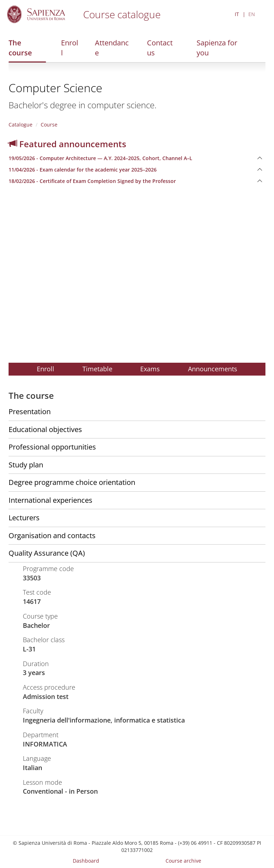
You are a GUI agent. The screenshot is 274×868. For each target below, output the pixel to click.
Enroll (70, 48)
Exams (150, 369)
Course (49, 125)
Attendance (112, 48)
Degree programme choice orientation (72, 482)
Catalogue (21, 125)
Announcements (213, 369)
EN (252, 14)
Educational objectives (45, 429)
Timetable (97, 369)
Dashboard (86, 861)
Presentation (30, 411)
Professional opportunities (52, 447)
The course (20, 48)
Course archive (183, 861)
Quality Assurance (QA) (47, 553)
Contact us (160, 48)
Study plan (26, 465)
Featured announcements (67, 144)
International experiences (50, 500)
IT (237, 14)
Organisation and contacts (52, 535)
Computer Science (55, 88)
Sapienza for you (217, 48)
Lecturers (24, 518)
